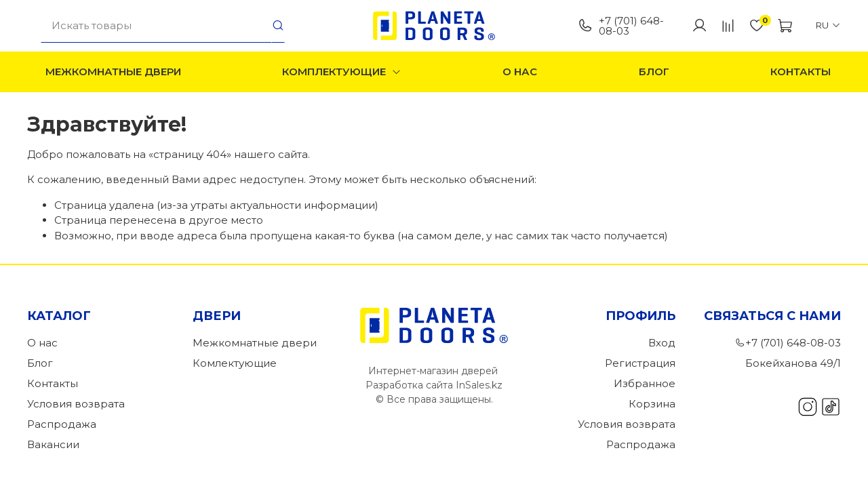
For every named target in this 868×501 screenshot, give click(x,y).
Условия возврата (76, 404)
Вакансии (53, 444)
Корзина (652, 404)
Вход (662, 343)
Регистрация (640, 363)
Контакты (801, 72)
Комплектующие (342, 72)
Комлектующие (235, 363)
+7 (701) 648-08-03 (621, 26)
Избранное (645, 383)
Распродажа (62, 424)
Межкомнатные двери (113, 72)
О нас (520, 72)
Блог (654, 72)
